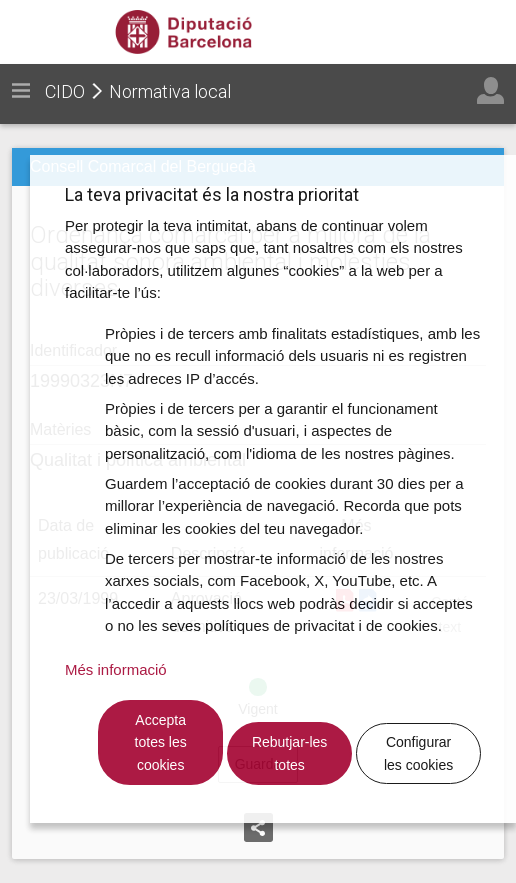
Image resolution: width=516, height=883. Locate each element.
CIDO (65, 91)
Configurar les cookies (418, 753)
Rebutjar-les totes (289, 753)
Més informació (116, 669)
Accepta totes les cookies (161, 742)
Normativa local (170, 91)
